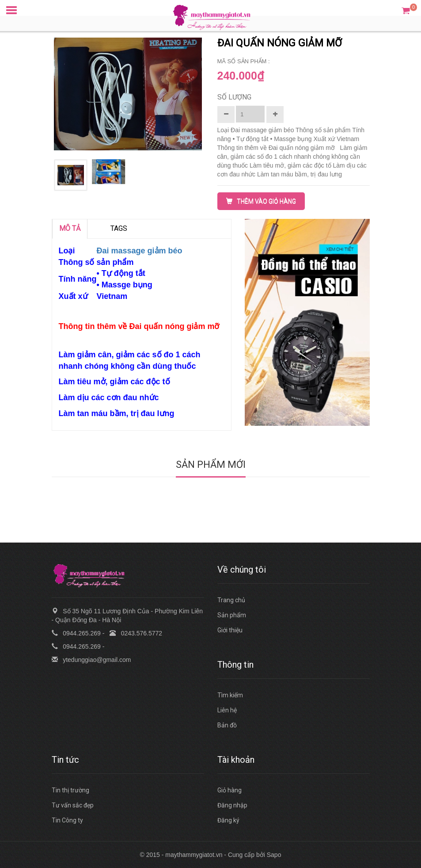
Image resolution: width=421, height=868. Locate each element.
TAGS (119, 228)
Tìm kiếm (230, 695)
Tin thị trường (70, 790)
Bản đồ (227, 725)
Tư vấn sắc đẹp (73, 805)
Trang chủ (231, 600)
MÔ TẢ (70, 228)
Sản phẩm (232, 615)
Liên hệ (227, 710)
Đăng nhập (232, 805)
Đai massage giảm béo (139, 251)
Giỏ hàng (229, 790)
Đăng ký (228, 820)
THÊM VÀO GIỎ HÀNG (261, 201)
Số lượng (234, 97)
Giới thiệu (230, 630)
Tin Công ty (67, 820)
